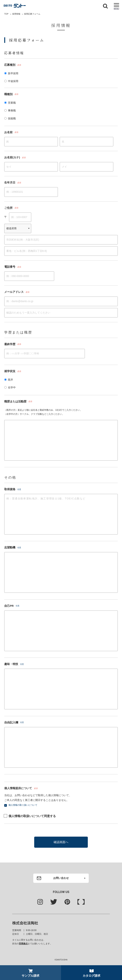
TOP (6, 14)
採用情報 (16, 14)
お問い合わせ (61, 878)
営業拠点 (23, 944)
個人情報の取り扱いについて (23, 805)
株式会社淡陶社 (25, 923)
